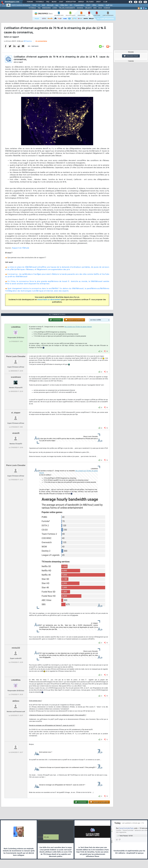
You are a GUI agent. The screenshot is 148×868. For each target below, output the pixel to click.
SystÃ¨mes (109, 5)
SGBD (88, 5)
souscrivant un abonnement (49, 300)
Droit (98, 2)
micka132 (16, 648)
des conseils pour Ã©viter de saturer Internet (78, 327)
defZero (16, 701)
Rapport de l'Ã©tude (21, 248)
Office (94, 5)
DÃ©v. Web (64, 5)
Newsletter (71, 2)
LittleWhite (16, 327)
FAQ (48, 2)
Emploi (81, 2)
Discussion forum (131, 56)
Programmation (79, 5)
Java (57, 5)
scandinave (16, 377)
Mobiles (101, 5)
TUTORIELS (32, 8)
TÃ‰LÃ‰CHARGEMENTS (67, 8)
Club (105, 2)
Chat (61, 2)
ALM (43, 5)
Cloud (34, 5)
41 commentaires (41, 41)
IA (39, 5)
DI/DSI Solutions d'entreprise (21, 5)
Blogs (54, 2)
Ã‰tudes (90, 2)
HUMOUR (107, 8)
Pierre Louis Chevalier (16, 356)
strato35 (16, 433)
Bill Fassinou (28, 41)
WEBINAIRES (46, 8)
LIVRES (55, 8)
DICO (100, 8)
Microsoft (50, 5)
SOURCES (80, 8)
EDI (71, 5)
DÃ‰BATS (88, 8)
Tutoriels (40, 2)
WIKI (95, 8)
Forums (30, 2)
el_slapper (16, 413)
